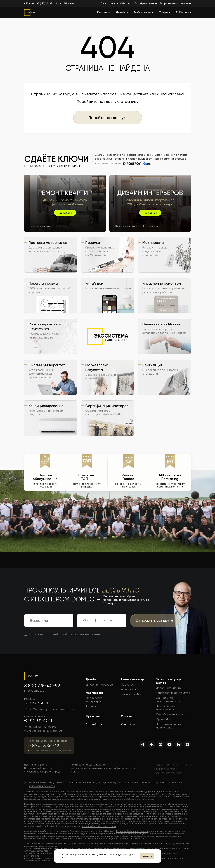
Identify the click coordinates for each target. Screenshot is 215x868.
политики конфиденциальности (95, 838)
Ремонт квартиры (42, 226)
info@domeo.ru (68, 3)
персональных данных (87, 634)
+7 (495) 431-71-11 (47, 3)
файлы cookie (89, 854)
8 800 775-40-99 (42, 686)
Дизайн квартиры (127, 226)
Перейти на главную (107, 118)
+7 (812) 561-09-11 (38, 721)
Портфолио (150, 226)
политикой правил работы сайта (99, 826)
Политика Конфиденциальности (132, 831)
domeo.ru (48, 836)
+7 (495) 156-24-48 (43, 745)
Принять (147, 856)
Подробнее (65, 213)
